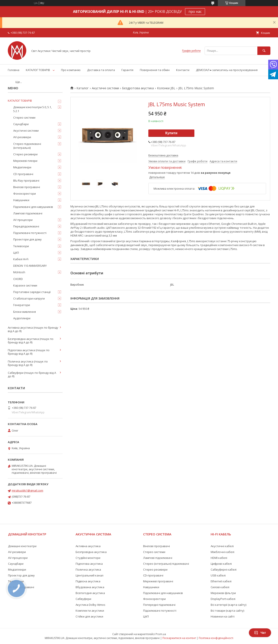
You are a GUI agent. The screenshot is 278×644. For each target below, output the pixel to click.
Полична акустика (88, 570)
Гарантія (127, 70)
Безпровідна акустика (91, 552)
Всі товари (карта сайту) (227, 611)
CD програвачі (23, 174)
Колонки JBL (166, 88)
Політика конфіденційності (216, 638)
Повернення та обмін (155, 70)
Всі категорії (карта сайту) (228, 605)
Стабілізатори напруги (29, 298)
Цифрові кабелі (221, 564)
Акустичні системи (105, 88)
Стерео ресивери (25, 154)
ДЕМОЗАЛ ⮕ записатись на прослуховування (227, 70)
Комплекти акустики (90, 611)
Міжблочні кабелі (223, 552)
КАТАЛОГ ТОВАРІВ (38, 70)
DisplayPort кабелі (223, 599)
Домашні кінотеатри (22, 546)
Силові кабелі (220, 587)
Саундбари (21, 124)
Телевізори (21, 246)
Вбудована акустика (90, 587)
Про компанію (71, 70)
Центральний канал (89, 575)
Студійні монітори (88, 558)
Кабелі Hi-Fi (21, 259)
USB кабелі (218, 575)
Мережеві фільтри (223, 593)
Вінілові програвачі (27, 187)
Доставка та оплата (101, 70)
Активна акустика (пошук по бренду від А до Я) (33, 329)
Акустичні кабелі (222, 546)
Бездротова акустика (138, 88)
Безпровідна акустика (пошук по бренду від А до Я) (31, 341)
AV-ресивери (22, 137)
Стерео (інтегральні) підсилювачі (166, 564)
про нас (195, 12)
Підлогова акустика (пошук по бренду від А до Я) (29, 352)
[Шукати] (264, 51)
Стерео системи (24, 118)
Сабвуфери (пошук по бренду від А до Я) (32, 374)
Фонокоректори (25, 194)
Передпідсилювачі (26, 226)
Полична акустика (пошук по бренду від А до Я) (28, 363)
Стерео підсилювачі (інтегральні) (27, 146)
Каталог (83, 88)
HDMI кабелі (219, 558)
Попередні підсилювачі (159, 605)
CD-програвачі (153, 575)
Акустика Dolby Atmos (90, 605)
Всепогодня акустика (90, 593)
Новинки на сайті (223, 616)
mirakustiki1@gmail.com (27, 490)
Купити (171, 133)
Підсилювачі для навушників (33, 207)
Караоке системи (25, 285)
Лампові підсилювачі (28, 213)
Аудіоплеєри (22, 318)
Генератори (22, 305)
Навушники (21, 200)
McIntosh (19, 272)
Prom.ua (161, 634)
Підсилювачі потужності (30, 233)
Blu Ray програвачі (26, 180)
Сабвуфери (83, 599)
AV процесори (23, 220)
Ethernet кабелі (221, 581)
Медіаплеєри (22, 167)
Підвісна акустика (88, 581)
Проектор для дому (21, 575)
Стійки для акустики (89, 616)
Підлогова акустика (89, 564)
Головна (14, 70)
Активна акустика (88, 546)
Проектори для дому (27, 239)
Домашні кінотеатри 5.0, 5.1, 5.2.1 (32, 109)
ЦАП (16, 253)
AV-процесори (18, 558)
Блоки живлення (25, 312)
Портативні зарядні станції (32, 292)
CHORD (18, 279)
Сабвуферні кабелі (224, 570)
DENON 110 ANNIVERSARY (30, 266)
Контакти (183, 70)
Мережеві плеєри (25, 161)
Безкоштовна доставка (163, 155)
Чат (260, 633)
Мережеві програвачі (158, 581)
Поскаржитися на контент (179, 638)
